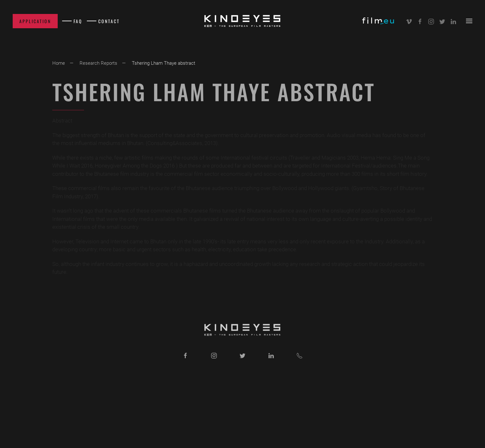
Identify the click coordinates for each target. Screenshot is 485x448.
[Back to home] (242, 21)
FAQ (78, 21)
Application (35, 21)
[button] (469, 21)
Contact (109, 21)
